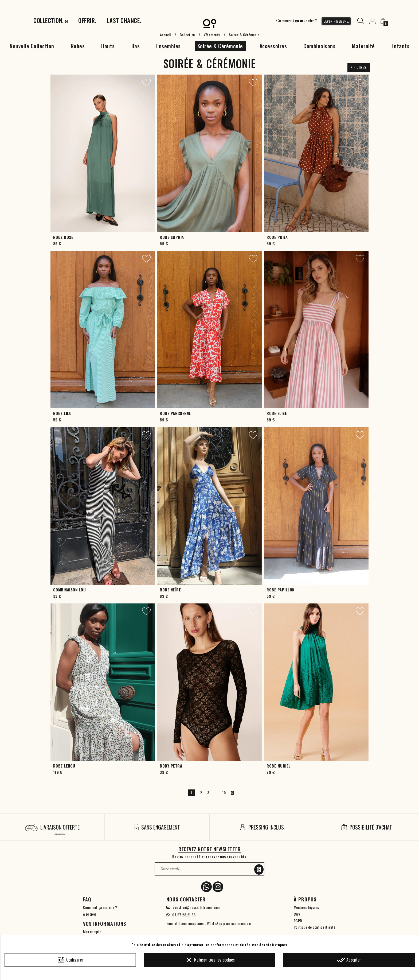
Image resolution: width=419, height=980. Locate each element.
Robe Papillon (281, 590)
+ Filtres (359, 67)
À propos (90, 914)
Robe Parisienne (175, 413)
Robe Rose (63, 237)
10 (224, 793)
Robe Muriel (279, 766)
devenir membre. (336, 21)
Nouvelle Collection (32, 46)
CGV (297, 914)
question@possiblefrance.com (196, 907)
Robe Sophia (172, 237)
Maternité (363, 46)
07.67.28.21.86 (184, 915)
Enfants (401, 46)
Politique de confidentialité (315, 927)
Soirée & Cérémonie (220, 46)
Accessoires (273, 46)
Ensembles (169, 46)
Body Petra (171, 766)
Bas (136, 46)
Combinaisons (319, 46)
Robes (78, 46)
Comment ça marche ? (297, 21)
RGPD (298, 921)
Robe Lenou (64, 766)
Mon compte (92, 931)
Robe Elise (277, 413)
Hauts (108, 46)
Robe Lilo (62, 413)
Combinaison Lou (70, 590)
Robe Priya (277, 237)
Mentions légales (306, 907)
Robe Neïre (170, 590)
